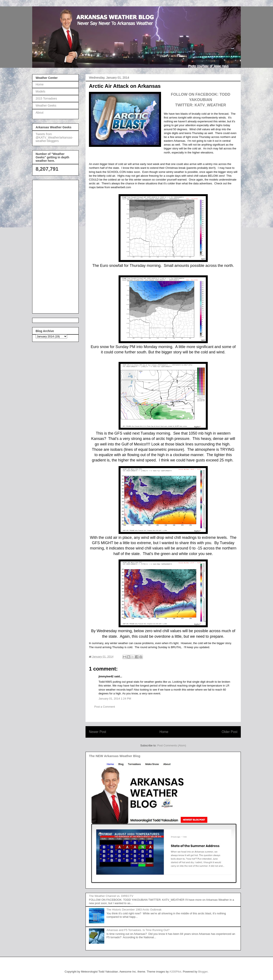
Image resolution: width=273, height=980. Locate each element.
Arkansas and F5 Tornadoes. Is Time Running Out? (138, 930)
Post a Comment (105, 707)
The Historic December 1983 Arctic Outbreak (134, 910)
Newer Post (98, 732)
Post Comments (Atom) (172, 745)
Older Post (229, 732)
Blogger (203, 972)
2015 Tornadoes (46, 98)
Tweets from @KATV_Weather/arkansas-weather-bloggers (54, 137)
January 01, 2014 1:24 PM (115, 699)
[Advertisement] (53, 246)
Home (164, 732)
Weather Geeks (46, 106)
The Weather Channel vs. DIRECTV (111, 896)
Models (40, 91)
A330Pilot (175, 972)
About (40, 113)
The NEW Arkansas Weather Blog (115, 756)
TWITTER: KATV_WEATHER (200, 105)
